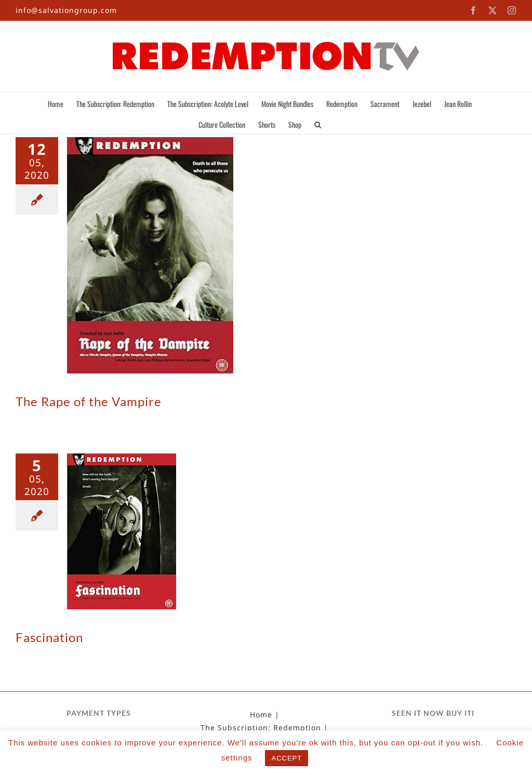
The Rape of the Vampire (89, 401)
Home (261, 715)
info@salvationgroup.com (66, 10)
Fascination (49, 637)
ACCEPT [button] (287, 758)
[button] (318, 124)
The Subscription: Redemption (261, 728)
